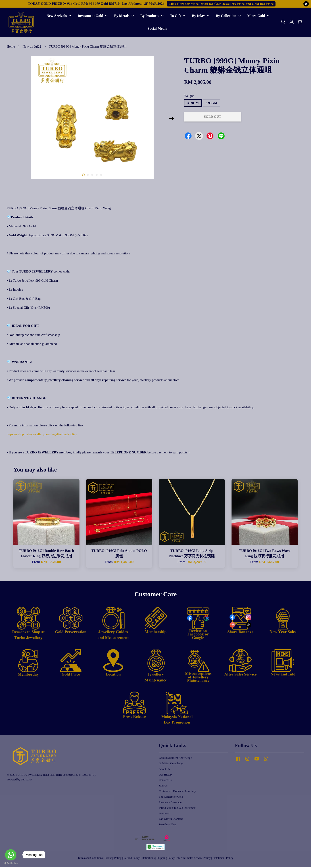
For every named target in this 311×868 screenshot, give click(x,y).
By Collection (228, 16)
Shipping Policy (166, 859)
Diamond (164, 814)
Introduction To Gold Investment (178, 809)
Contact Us (165, 781)
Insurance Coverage (170, 803)
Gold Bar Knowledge (171, 764)
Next (171, 119)
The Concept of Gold (171, 797)
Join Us (163, 786)
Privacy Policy (113, 859)
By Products (152, 16)
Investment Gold (93, 16)
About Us (164, 770)
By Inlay (200, 16)
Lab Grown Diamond (171, 820)
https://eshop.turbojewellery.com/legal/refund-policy (42, 435)
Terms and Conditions (90, 859)
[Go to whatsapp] (11, 855)
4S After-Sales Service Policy (194, 859)
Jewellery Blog (168, 825)
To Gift (178, 16)
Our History (166, 775)
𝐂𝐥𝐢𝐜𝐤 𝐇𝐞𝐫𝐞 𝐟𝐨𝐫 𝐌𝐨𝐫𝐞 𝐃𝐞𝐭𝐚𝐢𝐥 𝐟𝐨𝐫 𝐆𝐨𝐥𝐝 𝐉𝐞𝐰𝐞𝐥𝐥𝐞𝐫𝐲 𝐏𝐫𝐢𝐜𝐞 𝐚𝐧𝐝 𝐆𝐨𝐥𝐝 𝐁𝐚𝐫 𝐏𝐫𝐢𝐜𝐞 (221, 4)
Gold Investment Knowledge (175, 759)
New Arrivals (59, 16)
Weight (189, 96)
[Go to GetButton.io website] (11, 863)
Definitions (148, 859)
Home (11, 47)
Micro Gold (258, 16)
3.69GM (193, 104)
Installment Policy (223, 859)
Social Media (157, 29)
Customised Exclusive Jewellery (177, 792)
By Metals (124, 16)
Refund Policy (132, 859)
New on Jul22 (32, 47)
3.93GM (211, 104)
